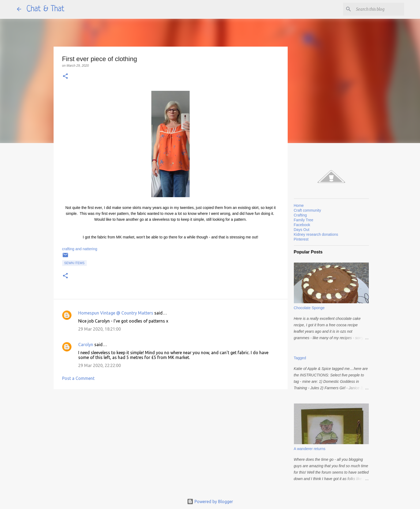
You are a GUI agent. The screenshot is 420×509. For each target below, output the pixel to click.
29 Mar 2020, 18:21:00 (100, 329)
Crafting (300, 215)
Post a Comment (78, 378)
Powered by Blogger (210, 501)
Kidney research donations (316, 234)
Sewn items (74, 263)
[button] (65, 76)
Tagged (300, 358)
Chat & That (46, 9)
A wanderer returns (310, 449)
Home (299, 205)
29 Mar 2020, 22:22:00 (100, 365)
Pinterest (301, 239)
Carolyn (86, 345)
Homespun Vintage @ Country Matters (116, 313)
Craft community (307, 210)
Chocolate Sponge (309, 308)
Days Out (302, 230)
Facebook (302, 225)
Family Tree (304, 220)
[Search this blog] (376, 9)
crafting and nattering (80, 249)
